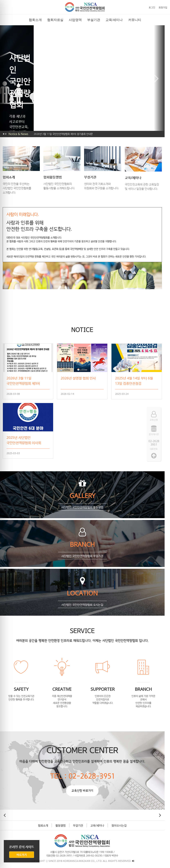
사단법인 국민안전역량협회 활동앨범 (85, 505)
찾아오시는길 (121, 824)
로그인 (152, 7)
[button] (76, 120)
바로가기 (22, 855)
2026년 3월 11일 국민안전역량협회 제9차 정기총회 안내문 (63, 134)
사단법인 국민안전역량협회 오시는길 (85, 603)
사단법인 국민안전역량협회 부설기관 (85, 554)
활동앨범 (63, 824)
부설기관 (80, 824)
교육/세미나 (100, 824)
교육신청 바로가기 (85, 789)
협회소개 (45, 824)
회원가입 (163, 7)
